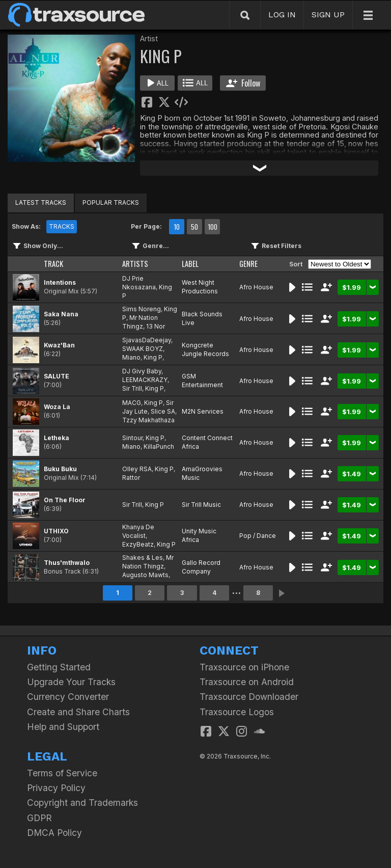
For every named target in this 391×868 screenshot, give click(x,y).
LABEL (190, 264)
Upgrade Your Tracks (71, 682)
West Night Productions (200, 287)
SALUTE (57, 376)
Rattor (131, 478)
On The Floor (65, 500)
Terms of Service (62, 773)
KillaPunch (159, 446)
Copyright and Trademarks (82, 803)
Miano (131, 357)
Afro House (256, 287)
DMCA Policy (54, 833)
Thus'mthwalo (67, 563)
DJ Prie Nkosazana (139, 283)
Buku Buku (60, 469)
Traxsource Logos (237, 712)
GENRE (248, 264)
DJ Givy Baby (142, 371)
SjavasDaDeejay (147, 340)
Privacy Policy (56, 788)
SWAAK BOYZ (143, 349)
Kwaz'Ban (59, 345)
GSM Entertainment (202, 381)
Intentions (60, 282)
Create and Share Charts (78, 712)
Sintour (132, 438)
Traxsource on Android (247, 682)
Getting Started (59, 667)
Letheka (57, 438)
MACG (132, 403)
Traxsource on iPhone (244, 667)
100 (213, 227)
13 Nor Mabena (144, 331)
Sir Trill (132, 388)
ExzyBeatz (138, 544)
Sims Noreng (142, 309)
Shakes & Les (143, 558)
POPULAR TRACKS (111, 202)
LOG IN (282, 15)
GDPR (39, 818)
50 (194, 227)
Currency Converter (68, 697)
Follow (243, 83)
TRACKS (62, 226)
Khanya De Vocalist (138, 531)
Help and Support (63, 727)
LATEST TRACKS (41, 202)
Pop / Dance (258, 536)
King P (153, 357)
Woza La (57, 407)
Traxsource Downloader (249, 697)
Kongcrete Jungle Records (205, 349)
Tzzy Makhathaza (148, 420)
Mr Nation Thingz (140, 322)
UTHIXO (56, 531)
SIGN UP (328, 15)
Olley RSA (137, 469)
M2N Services (203, 411)
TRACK (53, 264)
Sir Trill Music (201, 505)
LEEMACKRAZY (145, 380)
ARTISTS (135, 264)
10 (177, 227)
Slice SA (163, 411)
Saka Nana (61, 314)
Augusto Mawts (145, 575)
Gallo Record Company (201, 567)
